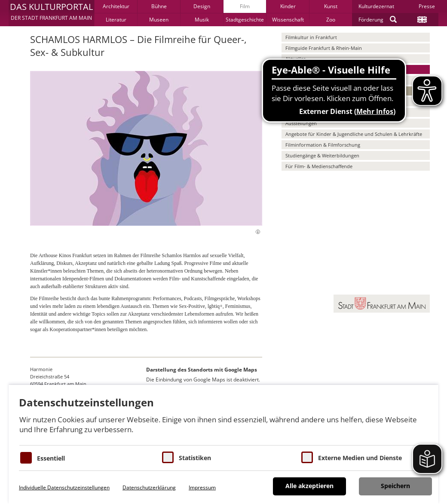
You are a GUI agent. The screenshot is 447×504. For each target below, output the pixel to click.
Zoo (331, 20)
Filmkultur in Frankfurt (311, 37)
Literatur (116, 20)
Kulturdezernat (376, 6)
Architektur (116, 6)
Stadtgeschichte (245, 20)
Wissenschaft (288, 20)
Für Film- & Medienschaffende (319, 166)
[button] (51, 13)
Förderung (371, 20)
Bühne (159, 6)
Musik (202, 20)
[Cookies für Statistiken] (168, 457)
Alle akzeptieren (309, 486)
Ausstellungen (301, 123)
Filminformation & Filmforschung (323, 145)
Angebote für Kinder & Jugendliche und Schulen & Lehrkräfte (354, 134)
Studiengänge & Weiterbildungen (322, 155)
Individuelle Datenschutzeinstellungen (64, 487)
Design (202, 6)
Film (245, 6)
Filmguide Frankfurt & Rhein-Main (324, 48)
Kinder (288, 6)
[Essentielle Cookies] (26, 458)
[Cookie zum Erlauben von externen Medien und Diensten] (307, 457)
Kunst (331, 6)
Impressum (202, 487)
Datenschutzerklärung (149, 487)
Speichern (395, 486)
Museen (159, 20)
